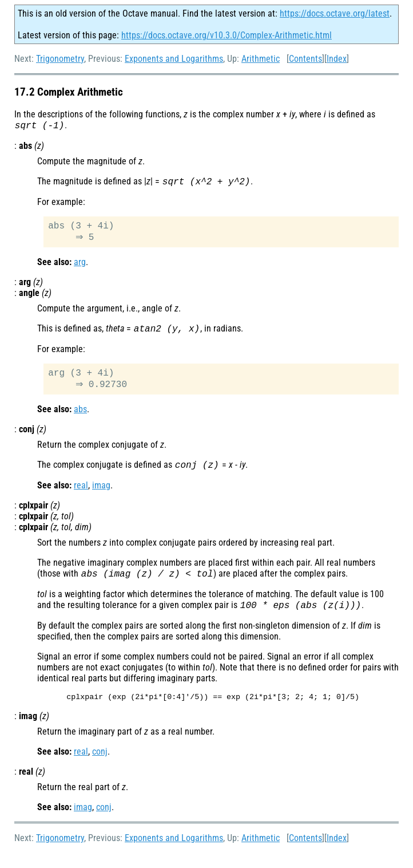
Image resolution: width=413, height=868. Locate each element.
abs (80, 419)
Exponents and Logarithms (174, 59)
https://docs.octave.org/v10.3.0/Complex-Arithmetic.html (227, 35)
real (81, 497)
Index (337, 59)
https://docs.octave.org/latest (335, 13)
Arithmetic (261, 59)
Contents (305, 59)
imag (101, 497)
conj (100, 767)
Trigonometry (60, 59)
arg (80, 268)
